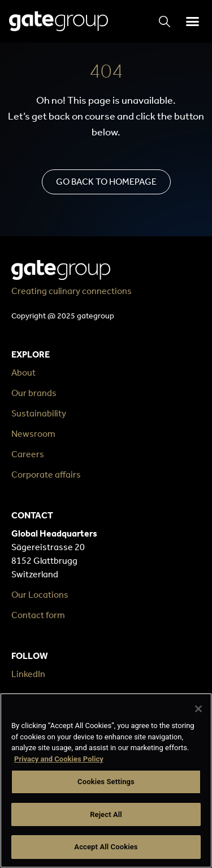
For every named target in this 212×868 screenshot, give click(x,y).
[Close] (198, 709)
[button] (192, 22)
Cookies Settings (106, 782)
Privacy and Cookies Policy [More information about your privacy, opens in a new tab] (59, 759)
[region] (106, 780)
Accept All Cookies (106, 847)
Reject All (106, 814)
